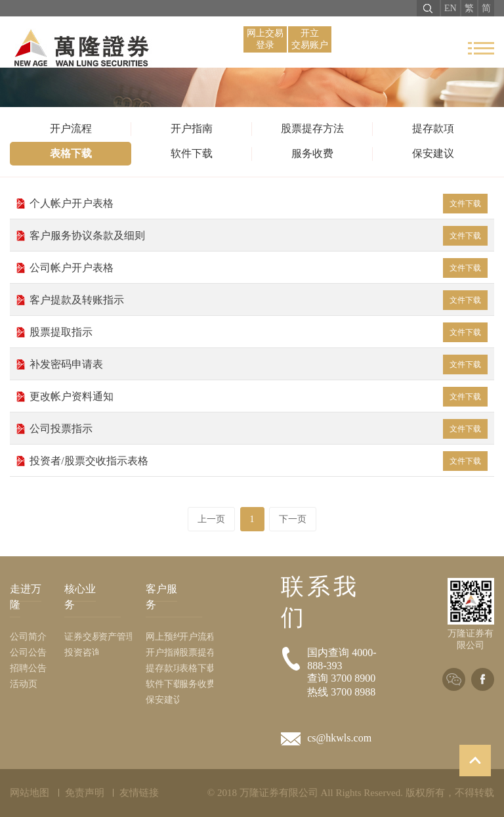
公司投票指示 (258, 429)
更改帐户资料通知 (258, 397)
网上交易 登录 (265, 39)
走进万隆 (26, 597)
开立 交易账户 (310, 39)
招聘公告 (28, 668)
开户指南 (192, 128)
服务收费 (312, 153)
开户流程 (71, 128)
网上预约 (163, 637)
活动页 (24, 684)
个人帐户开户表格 (258, 204)
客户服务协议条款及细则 (258, 236)
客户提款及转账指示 (258, 300)
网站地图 (30, 793)
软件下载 (192, 153)
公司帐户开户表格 (258, 268)
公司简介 (28, 637)
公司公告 (28, 652)
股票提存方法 (312, 128)
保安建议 (433, 153)
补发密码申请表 (258, 364)
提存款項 (433, 128)
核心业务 (80, 597)
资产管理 (115, 637)
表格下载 (71, 153)
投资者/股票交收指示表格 (258, 461)
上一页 (211, 519)
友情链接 (139, 793)
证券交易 (81, 637)
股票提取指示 (258, 332)
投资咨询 (81, 652)
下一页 (293, 519)
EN (451, 8)
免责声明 (85, 793)
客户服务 (161, 597)
